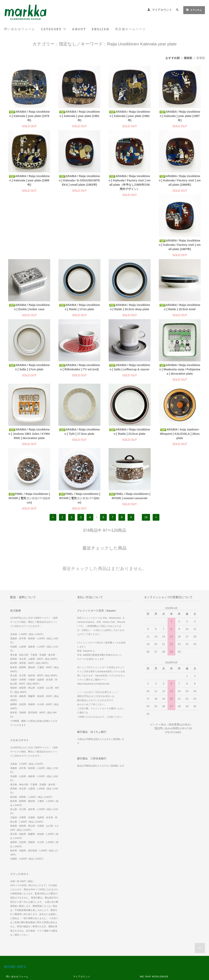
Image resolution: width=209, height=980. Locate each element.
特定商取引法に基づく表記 (21, 934)
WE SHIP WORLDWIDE (154, 916)
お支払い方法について (18, 922)
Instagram (146, 945)
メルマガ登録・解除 (84, 922)
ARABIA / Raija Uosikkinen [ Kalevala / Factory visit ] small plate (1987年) (29, 249)
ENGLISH (101, 29)
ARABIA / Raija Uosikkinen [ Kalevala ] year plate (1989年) (29, 180)
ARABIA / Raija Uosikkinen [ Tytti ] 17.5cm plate (130, 371)
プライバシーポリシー (18, 939)
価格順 (188, 58)
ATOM (84, 928)
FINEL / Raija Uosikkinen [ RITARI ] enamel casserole (180, 436)
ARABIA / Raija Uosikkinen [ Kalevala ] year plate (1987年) (180, 116)
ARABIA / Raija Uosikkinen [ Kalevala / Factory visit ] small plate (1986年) (180, 180)
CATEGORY (54, 29)
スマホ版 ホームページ (153, 928)
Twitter (144, 951)
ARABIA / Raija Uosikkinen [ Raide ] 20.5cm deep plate (180, 247)
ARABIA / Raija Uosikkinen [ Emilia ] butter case (79, 247)
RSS (76, 928)
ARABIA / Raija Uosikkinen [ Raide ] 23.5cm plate (180, 371)
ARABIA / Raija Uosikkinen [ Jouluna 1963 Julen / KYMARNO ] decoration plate (79, 374)
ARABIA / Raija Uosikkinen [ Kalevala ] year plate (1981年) (79, 116)
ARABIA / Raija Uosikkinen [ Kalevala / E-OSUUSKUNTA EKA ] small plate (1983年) (79, 180)
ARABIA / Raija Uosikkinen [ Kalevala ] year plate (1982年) (130, 116)
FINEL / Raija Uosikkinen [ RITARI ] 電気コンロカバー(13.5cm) (79, 438)
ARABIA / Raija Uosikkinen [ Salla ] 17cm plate (79, 311)
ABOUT (79, 29)
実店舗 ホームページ (152, 922)
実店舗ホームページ (131, 29)
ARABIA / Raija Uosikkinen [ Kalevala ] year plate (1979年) (29, 116)
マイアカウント (162, 10)
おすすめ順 (173, 58)
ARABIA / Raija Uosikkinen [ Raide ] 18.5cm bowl (29, 311)
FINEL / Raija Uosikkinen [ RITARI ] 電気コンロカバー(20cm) (130, 438)
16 (146, 457)
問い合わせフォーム (19, 29)
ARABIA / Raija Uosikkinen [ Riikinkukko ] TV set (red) (130, 311)
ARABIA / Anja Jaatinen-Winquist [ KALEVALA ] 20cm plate (29, 438)
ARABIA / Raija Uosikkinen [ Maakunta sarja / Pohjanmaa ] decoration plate (29, 374)
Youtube (145, 956)
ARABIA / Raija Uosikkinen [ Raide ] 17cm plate (130, 247)
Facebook (146, 939)
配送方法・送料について (20, 928)
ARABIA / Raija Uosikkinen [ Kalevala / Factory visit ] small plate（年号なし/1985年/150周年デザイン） (130, 183)
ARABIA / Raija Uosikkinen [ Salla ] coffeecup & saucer (180, 311)
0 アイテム (194, 10)
